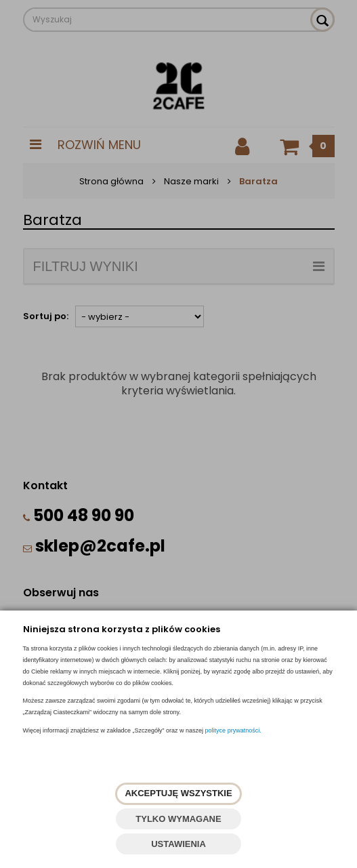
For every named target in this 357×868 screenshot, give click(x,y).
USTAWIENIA (178, 844)
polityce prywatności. (233, 730)
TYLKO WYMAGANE (178, 819)
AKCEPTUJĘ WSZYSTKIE (178, 793)
